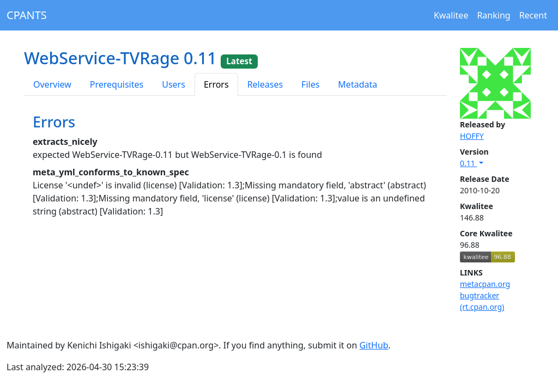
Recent (533, 15)
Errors (216, 84)
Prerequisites (117, 84)
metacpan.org (485, 284)
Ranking (493, 15)
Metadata (357, 84)
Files (310, 84)
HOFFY (472, 136)
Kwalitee (451, 15)
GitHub (374, 345)
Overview (52, 84)
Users (174, 84)
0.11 (468, 163)
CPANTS (27, 15)
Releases (265, 84)
